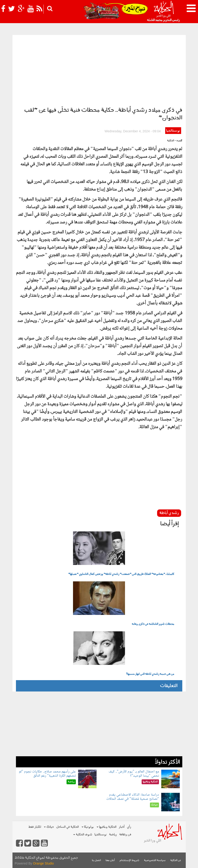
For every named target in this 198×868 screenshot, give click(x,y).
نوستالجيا (173, 131)
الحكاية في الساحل (67, 827)
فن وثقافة (125, 835)
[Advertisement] (99, 70)
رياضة (113, 835)
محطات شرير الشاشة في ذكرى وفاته (153, 624)
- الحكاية (172, 141)
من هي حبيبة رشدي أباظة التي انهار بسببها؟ (150, 674)
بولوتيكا (88, 827)
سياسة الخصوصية (155, 860)
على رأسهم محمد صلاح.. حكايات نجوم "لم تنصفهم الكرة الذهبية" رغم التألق (47, 774)
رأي (129, 827)
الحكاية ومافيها (107, 827)
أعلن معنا (110, 860)
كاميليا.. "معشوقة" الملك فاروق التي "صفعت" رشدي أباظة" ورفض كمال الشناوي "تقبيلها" (121, 574)
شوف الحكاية (83, 835)
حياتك (49, 827)
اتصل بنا (96, 860)
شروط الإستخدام (129, 860)
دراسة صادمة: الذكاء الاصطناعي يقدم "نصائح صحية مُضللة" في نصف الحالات (133, 797)
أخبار (122, 827)
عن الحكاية (176, 860)
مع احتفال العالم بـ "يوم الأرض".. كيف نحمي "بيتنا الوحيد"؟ (134, 774)
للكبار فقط (35, 827)
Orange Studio (43, 863)
